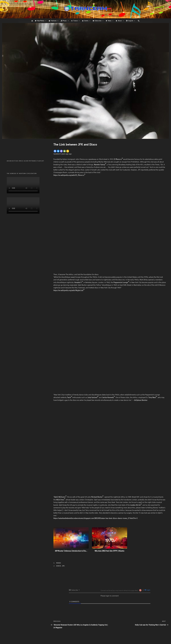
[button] (139, 16)
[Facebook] (55, 147)
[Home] (32, 16)
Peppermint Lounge (121, 278)
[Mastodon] (61, 147)
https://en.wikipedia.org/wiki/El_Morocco (69, 171)
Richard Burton (97, 492)
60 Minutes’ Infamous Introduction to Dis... (71, 546)
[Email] (65, 147)
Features (55, 16)
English (132, 16)
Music (66, 16)
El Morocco (118, 155)
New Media (42, 16)
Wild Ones (60, 495)
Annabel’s (78, 278)
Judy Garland (92, 393)
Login (147, 585)
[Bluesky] (58, 147)
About (121, 16)
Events (87, 16)
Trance (77, 16)
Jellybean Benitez (141, 396)
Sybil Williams (60, 492)
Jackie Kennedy (108, 393)
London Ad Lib (135, 500)
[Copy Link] (68, 147)
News (111, 16)
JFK (63, 561)
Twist (69, 393)
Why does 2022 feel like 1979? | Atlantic (110, 546)
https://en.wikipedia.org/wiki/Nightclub (68, 286)
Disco (59, 561)
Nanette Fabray (100, 160)
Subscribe (99, 16)
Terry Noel (152, 393)
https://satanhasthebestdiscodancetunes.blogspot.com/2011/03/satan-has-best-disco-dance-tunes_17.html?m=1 (95, 514)
